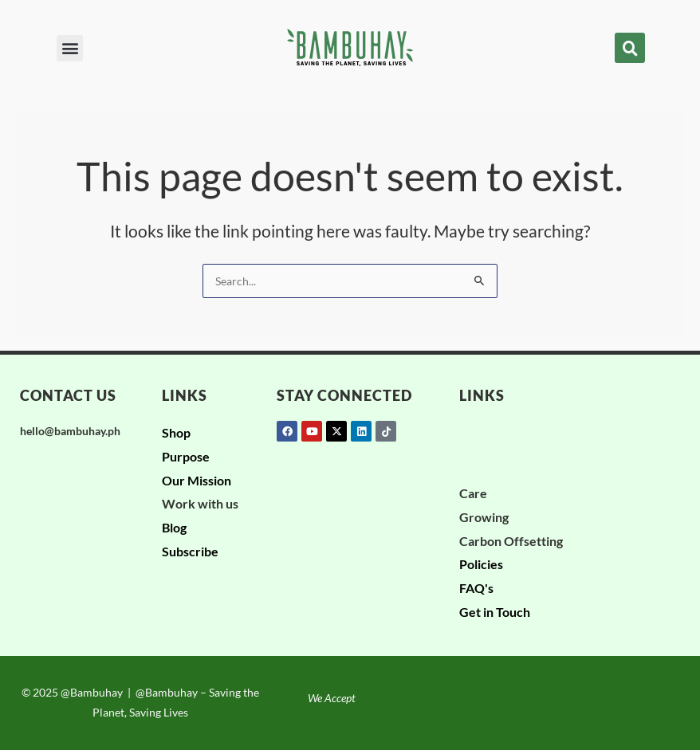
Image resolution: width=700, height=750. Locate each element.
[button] (70, 48)
